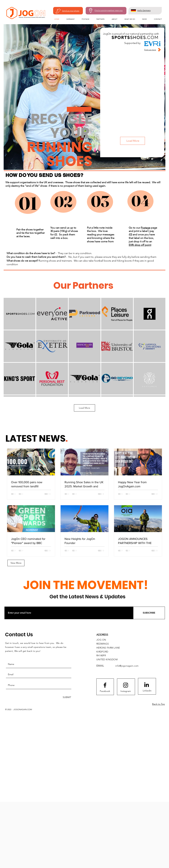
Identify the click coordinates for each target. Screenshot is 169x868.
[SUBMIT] (67, 697)
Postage (146, 228)
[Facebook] (105, 691)
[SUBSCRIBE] (149, 613)
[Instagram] (126, 691)
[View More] (16, 563)
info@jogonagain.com (127, 666)
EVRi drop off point (140, 245)
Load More (84, 408)
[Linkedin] (147, 691)
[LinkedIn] (147, 685)
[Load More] (133, 141)
